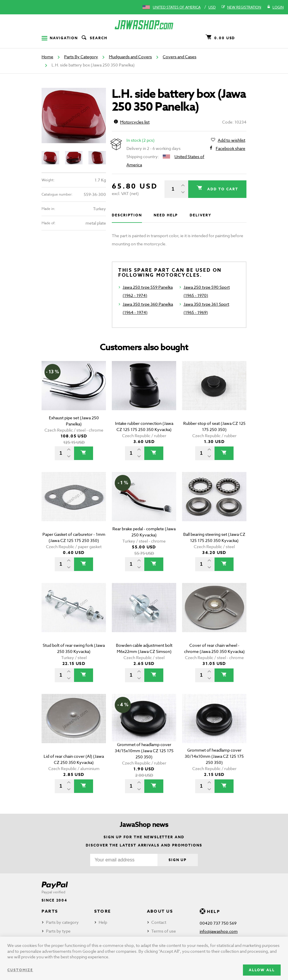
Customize (20, 970)
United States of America (177, 7)
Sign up (178, 860)
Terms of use (164, 931)
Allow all (262, 970)
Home (47, 57)
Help (103, 922)
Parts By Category (81, 57)
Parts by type (58, 931)
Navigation (60, 38)
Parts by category (62, 922)
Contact (159, 922)
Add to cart (222, 189)
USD (212, 7)
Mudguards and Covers (130, 57)
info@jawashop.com (219, 931)
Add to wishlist (232, 140)
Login (275, 7)
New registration (241, 7)
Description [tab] (127, 215)
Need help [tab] (166, 215)
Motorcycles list (132, 122)
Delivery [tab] (200, 215)
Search (94, 38)
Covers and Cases (180, 57)
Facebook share (230, 148)
